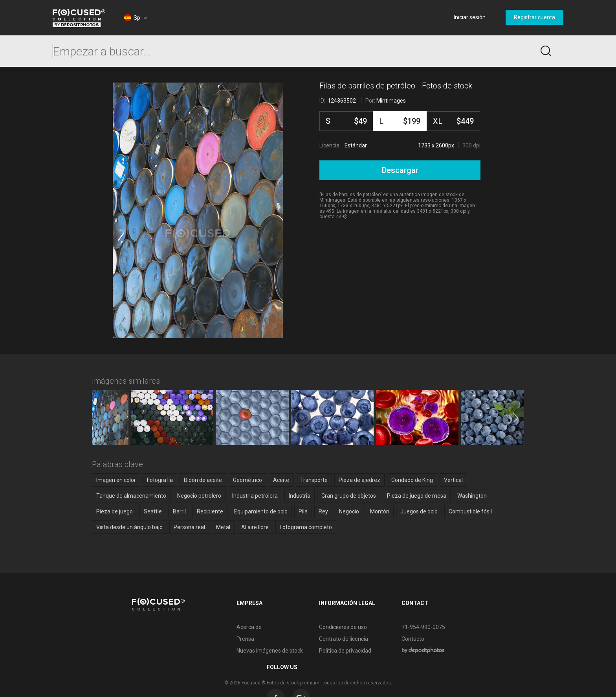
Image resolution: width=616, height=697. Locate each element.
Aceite (281, 480)
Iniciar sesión (470, 17)
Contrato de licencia (301, 639)
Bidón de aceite (203, 480)
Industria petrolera (255, 496)
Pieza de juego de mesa (417, 496)
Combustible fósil (470, 511)
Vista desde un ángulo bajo (129, 527)
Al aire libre (255, 527)
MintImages (391, 101)
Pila (303, 511)
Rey (323, 511)
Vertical (453, 480)
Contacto (370, 639)
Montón (380, 511)
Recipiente (210, 511)
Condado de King (412, 480)
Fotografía (160, 480)
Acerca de (207, 627)
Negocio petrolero (199, 496)
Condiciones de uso (301, 627)
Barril (179, 511)
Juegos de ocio (419, 511)
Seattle (153, 511)
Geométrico (247, 480)
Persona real (189, 527)
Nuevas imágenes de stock (227, 651)
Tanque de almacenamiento (131, 496)
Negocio (349, 511)
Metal (223, 527)
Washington (472, 496)
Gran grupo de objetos (349, 496)
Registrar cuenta (534, 17)
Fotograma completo (306, 527)
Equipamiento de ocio (261, 511)
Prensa (203, 639)
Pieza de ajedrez (359, 480)
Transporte (314, 480)
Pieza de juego (115, 511)
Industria (300, 496)
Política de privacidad (303, 651)
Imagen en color (116, 480)
